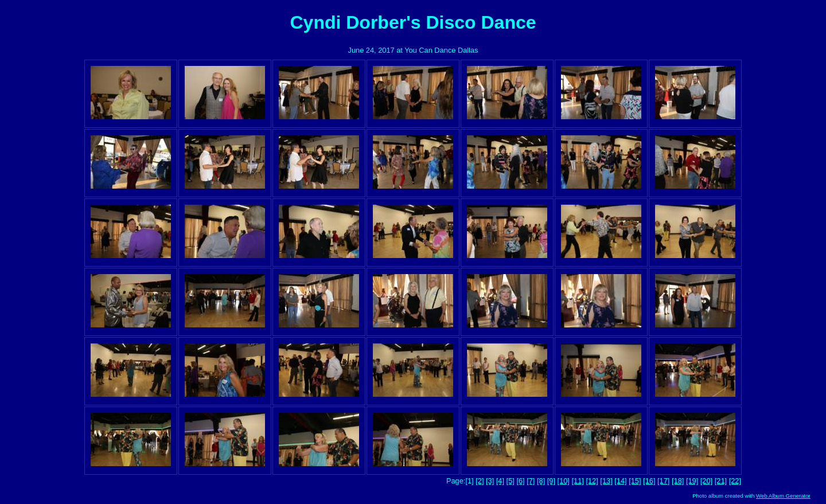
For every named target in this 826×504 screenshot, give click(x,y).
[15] (635, 481)
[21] (721, 481)
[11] (578, 481)
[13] (606, 481)
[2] (480, 481)
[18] (678, 481)
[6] (520, 481)
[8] (541, 481)
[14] (620, 481)
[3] (490, 481)
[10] (564, 481)
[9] (551, 481)
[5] (511, 481)
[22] (735, 481)
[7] (531, 481)
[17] (663, 481)
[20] (706, 481)
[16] (649, 481)
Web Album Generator (783, 496)
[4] (500, 481)
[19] (692, 481)
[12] (592, 481)
